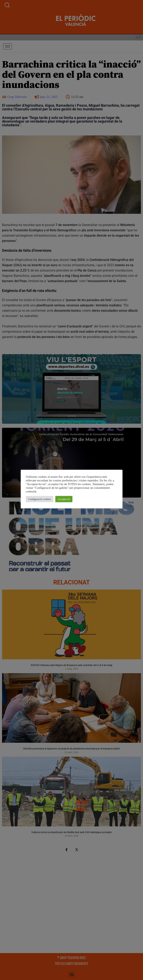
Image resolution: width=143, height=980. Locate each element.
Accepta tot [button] (46, 495)
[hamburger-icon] (7, 46)
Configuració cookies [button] (22, 495)
